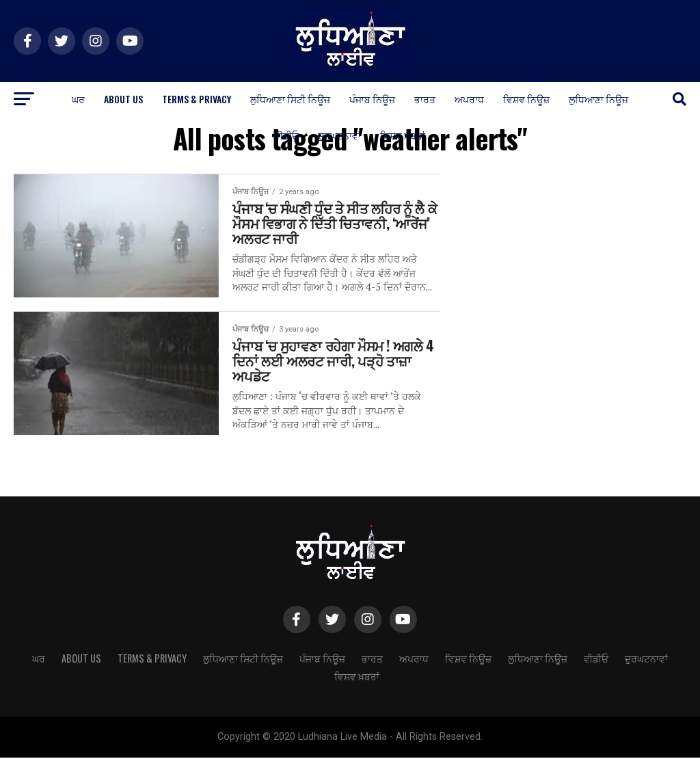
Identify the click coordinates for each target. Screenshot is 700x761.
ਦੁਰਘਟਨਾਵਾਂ (339, 135)
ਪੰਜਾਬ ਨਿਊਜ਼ (372, 99)
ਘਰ (78, 99)
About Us (123, 99)
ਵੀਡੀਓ (286, 135)
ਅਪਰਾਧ (469, 99)
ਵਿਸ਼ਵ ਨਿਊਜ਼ (526, 99)
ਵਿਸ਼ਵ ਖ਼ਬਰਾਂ (403, 135)
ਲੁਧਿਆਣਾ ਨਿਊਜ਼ (598, 99)
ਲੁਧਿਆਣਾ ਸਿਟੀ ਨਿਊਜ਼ (290, 99)
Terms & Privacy (197, 99)
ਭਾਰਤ (425, 99)
